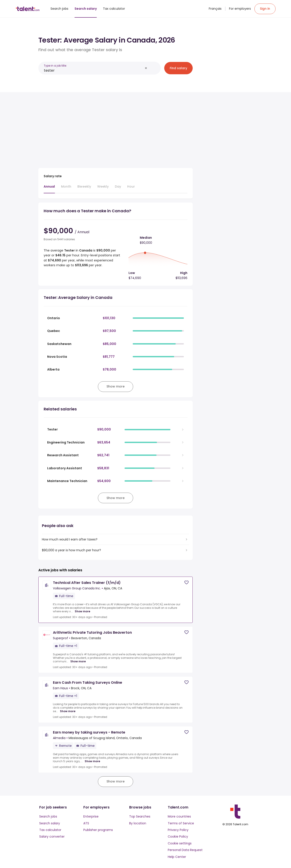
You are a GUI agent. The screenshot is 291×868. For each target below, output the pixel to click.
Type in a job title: (55, 66)
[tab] (49, 189)
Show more (82, 611)
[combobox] (93, 70)
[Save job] (187, 582)
